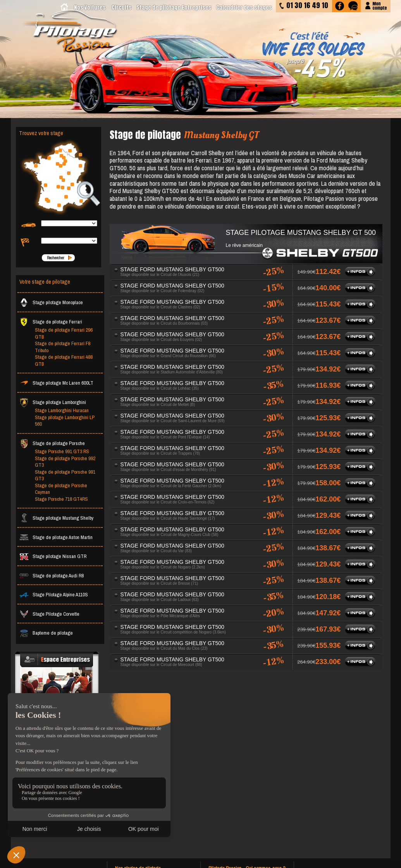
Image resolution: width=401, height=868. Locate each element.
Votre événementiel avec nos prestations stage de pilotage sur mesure (58, 710)
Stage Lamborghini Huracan (62, 410)
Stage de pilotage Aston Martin (56, 537)
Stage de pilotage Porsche (52, 443)
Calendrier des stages (244, 8)
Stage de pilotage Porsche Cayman (61, 489)
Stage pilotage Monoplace (51, 302)
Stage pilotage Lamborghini (53, 402)
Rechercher (55, 258)
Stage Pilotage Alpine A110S (54, 595)
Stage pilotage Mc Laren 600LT (56, 383)
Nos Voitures (90, 8)
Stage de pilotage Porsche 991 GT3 (65, 475)
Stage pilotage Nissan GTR (53, 556)
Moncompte (379, 5)
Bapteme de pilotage (46, 633)
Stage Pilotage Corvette (49, 614)
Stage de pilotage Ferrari (51, 322)
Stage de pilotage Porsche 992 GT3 (65, 462)
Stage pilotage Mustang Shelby (56, 518)
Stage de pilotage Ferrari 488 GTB (64, 360)
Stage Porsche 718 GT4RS (61, 499)
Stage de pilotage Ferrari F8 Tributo (63, 347)
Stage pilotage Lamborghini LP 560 (65, 421)
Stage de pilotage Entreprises (174, 8)
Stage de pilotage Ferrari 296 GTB (64, 333)
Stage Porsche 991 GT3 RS (62, 451)
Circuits (122, 8)
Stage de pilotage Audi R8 (52, 576)
